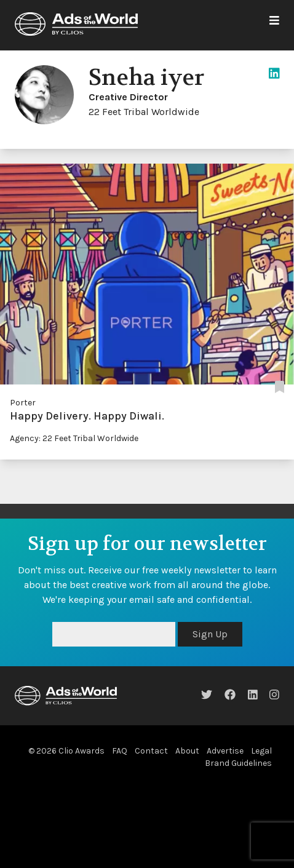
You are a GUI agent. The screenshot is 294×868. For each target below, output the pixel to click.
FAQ (120, 751)
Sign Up (210, 634)
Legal (261, 751)
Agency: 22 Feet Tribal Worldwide (74, 438)
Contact (151, 751)
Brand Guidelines (238, 763)
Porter (23, 403)
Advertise (225, 751)
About (187, 751)
